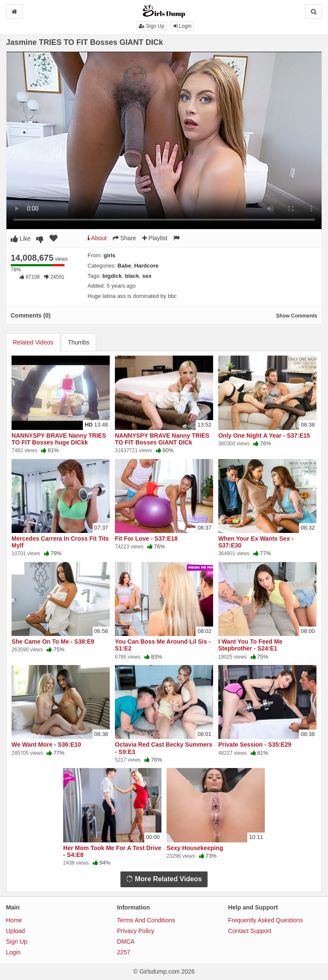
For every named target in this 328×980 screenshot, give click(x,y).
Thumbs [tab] (79, 342)
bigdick (112, 276)
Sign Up (152, 26)
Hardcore (146, 266)
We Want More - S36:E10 (46, 745)
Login (183, 26)
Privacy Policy (136, 931)
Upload (15, 931)
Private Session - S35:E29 (255, 745)
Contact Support (250, 931)
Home (14, 920)
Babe (124, 266)
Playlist (155, 238)
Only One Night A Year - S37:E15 (264, 436)
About (97, 238)
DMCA (126, 942)
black (132, 276)
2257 (124, 952)
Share (124, 238)
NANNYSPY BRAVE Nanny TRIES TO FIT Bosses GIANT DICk (162, 439)
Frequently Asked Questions (265, 920)
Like (21, 238)
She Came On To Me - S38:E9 (53, 642)
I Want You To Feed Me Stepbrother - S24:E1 (250, 645)
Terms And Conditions (146, 920)
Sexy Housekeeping (195, 848)
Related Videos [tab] (33, 342)
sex (147, 276)
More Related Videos (164, 879)
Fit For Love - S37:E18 (146, 539)
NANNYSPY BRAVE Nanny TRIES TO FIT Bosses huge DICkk (59, 439)
